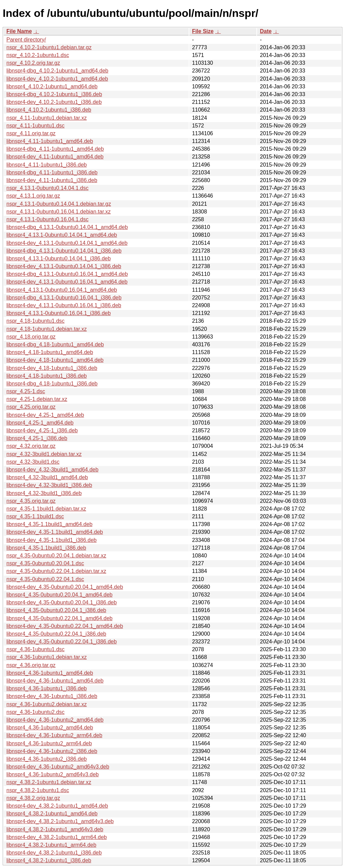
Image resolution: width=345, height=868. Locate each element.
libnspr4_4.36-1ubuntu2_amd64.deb (50, 728)
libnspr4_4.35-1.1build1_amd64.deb (49, 524)
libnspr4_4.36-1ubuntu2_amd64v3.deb (53, 774)
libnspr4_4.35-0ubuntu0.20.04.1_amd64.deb (59, 595)
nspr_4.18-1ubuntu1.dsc (36, 321)
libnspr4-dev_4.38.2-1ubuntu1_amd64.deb (57, 806)
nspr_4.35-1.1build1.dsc (35, 516)
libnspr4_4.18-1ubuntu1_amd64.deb (50, 352)
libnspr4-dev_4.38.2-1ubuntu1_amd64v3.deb (60, 821)
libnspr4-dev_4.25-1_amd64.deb (45, 415)
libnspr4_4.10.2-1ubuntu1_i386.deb (49, 110)
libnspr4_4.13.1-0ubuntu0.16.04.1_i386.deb (59, 313)
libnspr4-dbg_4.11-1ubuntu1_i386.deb (52, 172)
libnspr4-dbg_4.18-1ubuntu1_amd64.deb (55, 344)
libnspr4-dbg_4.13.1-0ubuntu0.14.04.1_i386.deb (64, 251)
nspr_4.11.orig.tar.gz (31, 133)
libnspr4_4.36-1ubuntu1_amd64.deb (50, 673)
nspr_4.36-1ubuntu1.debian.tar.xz (46, 657)
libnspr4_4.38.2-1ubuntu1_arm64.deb (51, 845)
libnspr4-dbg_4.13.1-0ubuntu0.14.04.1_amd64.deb (67, 227)
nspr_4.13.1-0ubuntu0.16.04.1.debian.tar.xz (59, 212)
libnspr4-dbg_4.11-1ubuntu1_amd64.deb (55, 149)
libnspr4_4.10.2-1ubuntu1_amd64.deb (52, 86)
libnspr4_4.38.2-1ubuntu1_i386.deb (49, 860)
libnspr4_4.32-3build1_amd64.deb (47, 477)
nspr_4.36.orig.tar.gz (31, 665)
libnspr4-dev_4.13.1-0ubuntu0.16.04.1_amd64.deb (67, 282)
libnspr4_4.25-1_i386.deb (37, 438)
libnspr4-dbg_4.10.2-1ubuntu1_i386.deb (54, 94)
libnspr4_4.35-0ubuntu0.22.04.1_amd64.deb (59, 618)
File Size (203, 31)
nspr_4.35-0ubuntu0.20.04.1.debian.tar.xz (56, 556)
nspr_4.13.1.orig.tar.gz (33, 196)
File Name (19, 31)
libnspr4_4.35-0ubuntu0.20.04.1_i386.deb (56, 610)
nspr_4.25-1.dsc (26, 391)
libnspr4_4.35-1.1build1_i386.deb (46, 548)
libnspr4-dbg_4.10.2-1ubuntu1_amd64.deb (57, 71)
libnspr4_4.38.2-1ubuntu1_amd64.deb (52, 814)
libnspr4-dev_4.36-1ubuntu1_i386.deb (52, 696)
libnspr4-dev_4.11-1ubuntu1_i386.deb (52, 180)
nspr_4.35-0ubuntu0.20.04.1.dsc (45, 563)
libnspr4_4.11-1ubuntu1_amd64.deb (50, 141)
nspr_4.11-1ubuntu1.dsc (36, 126)
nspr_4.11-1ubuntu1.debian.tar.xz (46, 118)
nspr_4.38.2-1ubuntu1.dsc (38, 790)
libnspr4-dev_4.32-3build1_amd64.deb (52, 470)
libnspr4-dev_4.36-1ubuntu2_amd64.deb (55, 720)
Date (266, 31)
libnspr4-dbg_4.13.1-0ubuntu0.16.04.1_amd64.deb (67, 274)
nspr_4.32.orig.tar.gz (31, 446)
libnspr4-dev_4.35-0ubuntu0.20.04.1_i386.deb (61, 602)
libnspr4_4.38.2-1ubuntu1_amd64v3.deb (55, 829)
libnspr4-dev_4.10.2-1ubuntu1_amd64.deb (57, 79)
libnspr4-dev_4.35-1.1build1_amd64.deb (55, 532)
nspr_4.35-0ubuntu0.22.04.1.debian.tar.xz (56, 571)
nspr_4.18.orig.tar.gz (31, 337)
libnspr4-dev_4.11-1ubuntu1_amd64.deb (55, 157)
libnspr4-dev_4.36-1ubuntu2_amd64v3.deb (58, 767)
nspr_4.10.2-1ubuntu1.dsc (38, 55)
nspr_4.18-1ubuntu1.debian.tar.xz (46, 329)
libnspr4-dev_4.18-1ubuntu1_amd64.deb (55, 360)
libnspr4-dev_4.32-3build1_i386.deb (49, 485)
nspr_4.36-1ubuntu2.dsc (36, 712)
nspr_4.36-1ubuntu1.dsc (36, 649)
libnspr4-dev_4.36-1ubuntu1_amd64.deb (55, 681)
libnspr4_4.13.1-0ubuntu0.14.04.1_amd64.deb (62, 235)
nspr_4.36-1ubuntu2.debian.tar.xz (46, 704)
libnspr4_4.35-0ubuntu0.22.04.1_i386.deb (56, 634)
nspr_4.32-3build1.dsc (33, 462)
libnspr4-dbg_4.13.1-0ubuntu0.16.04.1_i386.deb (64, 298)
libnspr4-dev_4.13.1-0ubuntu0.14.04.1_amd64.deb (67, 243)
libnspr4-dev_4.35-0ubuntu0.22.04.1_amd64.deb (65, 626)
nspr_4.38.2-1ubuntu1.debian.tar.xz (49, 782)
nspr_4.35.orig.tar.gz (31, 501)
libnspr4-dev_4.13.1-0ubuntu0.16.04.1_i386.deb (64, 305)
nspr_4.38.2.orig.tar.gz (33, 798)
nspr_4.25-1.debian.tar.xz (37, 399)
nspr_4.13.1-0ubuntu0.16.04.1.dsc (48, 219)
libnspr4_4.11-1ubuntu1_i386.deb (46, 165)
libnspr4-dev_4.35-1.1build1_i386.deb (52, 540)
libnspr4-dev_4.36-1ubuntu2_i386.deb (52, 751)
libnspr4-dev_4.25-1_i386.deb (42, 430)
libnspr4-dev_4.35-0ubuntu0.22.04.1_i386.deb (61, 642)
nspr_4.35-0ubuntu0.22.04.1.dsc (45, 579)
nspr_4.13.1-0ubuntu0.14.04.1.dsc (48, 188)
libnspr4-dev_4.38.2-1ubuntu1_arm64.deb (57, 837)
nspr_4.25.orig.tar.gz (31, 407)
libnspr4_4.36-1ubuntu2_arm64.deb (49, 743)
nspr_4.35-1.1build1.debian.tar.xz (46, 509)
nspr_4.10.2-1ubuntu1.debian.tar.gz (49, 47)
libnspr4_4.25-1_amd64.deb (40, 423)
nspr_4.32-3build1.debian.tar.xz (44, 454)
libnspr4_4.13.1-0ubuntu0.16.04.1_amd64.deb (62, 290)
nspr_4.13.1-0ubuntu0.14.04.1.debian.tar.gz (59, 204)
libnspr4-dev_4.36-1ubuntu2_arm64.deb (54, 735)
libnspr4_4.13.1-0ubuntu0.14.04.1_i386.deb (59, 258)
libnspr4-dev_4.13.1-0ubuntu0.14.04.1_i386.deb (64, 266)
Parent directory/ (26, 40)
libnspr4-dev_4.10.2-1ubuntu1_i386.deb (54, 102)
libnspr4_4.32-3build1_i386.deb (44, 493)
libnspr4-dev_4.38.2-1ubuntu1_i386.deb (54, 853)
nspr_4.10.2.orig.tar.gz (33, 63)
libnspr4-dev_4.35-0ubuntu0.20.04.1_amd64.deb (65, 587)
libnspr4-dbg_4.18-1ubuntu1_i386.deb (52, 384)
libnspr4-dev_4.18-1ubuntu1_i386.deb (52, 368)
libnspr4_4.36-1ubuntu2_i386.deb (46, 759)
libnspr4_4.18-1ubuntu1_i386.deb (46, 376)
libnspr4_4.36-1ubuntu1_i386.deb (46, 688)
